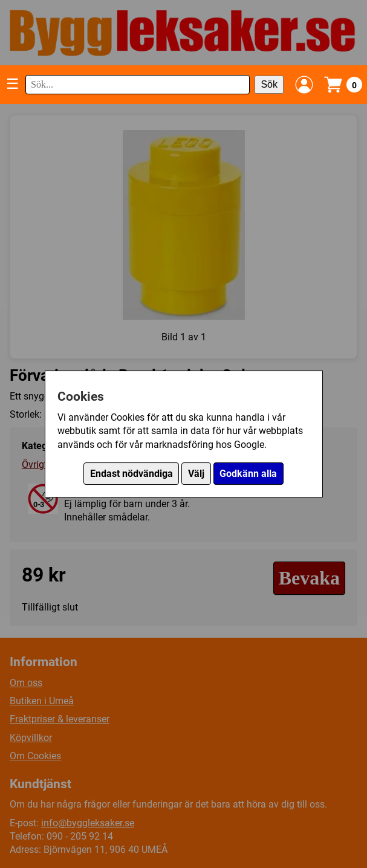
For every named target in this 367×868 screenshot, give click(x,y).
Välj (196, 474)
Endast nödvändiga (132, 474)
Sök (269, 84)
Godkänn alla (248, 474)
